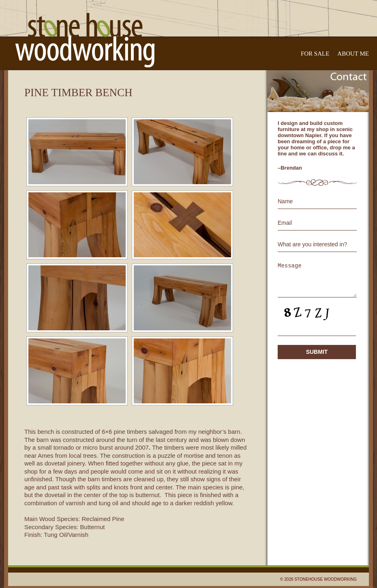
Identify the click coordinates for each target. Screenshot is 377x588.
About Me (353, 54)
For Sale (315, 54)
